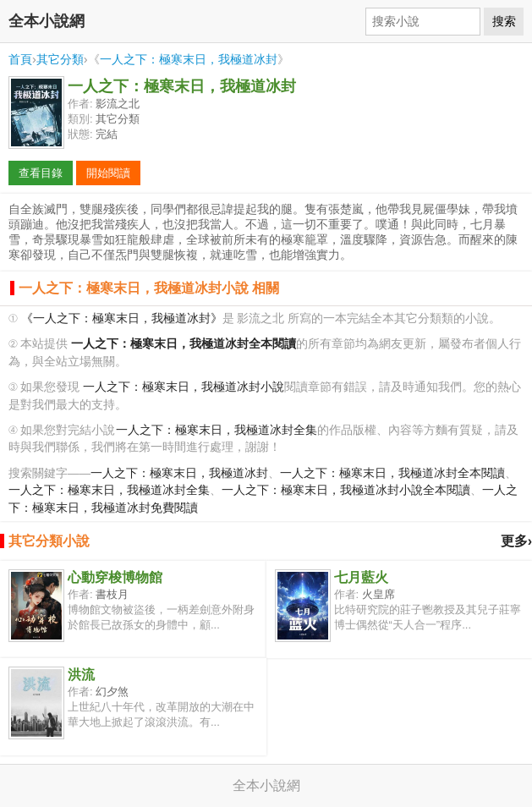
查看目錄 (41, 173)
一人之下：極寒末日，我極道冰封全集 (217, 430)
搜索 (504, 21)
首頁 (20, 59)
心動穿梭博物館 (115, 577)
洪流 (81, 675)
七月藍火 (361, 577)
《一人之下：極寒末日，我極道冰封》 (122, 318)
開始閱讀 (108, 173)
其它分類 (60, 59)
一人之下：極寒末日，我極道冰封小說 (184, 387)
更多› (516, 541)
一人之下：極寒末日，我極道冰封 (189, 59)
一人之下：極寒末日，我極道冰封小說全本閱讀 (346, 490)
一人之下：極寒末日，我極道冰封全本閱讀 (392, 473)
